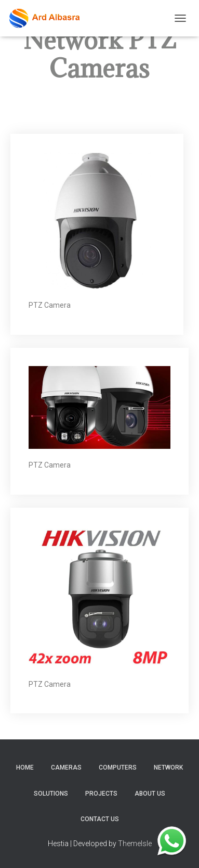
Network (168, 768)
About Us (150, 794)
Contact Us (100, 819)
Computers (118, 768)
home (25, 768)
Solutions (51, 794)
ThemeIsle (135, 844)
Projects (101, 794)
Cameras (66, 768)
